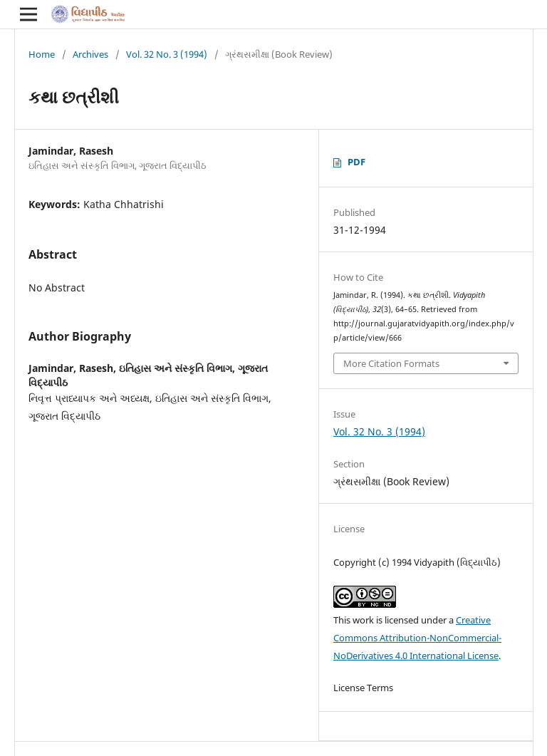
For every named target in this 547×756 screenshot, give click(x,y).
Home (42, 54)
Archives (90, 54)
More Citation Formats (391, 363)
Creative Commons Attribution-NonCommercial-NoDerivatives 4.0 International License (417, 638)
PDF (356, 162)
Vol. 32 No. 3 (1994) (167, 54)
